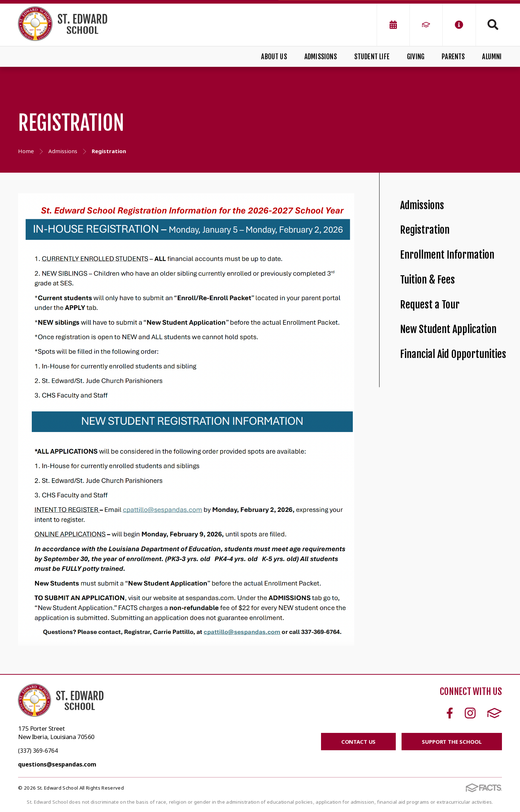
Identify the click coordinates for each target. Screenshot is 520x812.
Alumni (492, 57)
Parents (453, 57)
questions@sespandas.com (57, 764)
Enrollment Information (447, 255)
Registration (425, 230)
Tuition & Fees (428, 280)
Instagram (470, 713)
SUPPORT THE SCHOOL (452, 742)
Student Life (372, 57)
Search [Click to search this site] (493, 25)
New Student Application (448, 329)
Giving (416, 57)
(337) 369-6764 (38, 751)
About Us (274, 57)
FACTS (495, 713)
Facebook (450, 713)
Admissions (321, 57)
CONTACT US (359, 742)
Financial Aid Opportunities (453, 354)
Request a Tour (430, 305)
